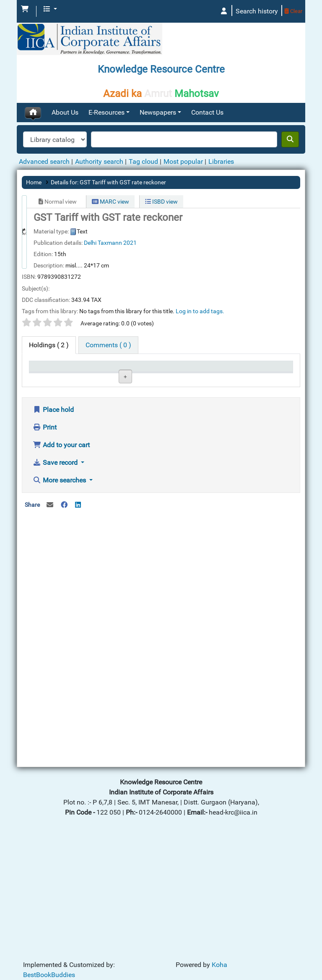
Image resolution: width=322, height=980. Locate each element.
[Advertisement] (161, 701)
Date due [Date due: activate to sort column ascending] (222, 378)
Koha (219, 965)
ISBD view (161, 202)
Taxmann (110, 243)
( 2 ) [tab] (49, 345)
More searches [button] (60, 598)
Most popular (183, 161)
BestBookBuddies (49, 975)
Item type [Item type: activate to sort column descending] (47, 378)
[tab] (108, 345)
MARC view (110, 202)
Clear (293, 11)
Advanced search (44, 161)
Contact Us (207, 112)
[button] (25, 9)
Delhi (90, 243)
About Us (65, 112)
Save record (56, 580)
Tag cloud (143, 161)
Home (34, 182)
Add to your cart (61, 563)
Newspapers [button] (158, 112)
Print (45, 545)
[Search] (290, 139)
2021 (130, 243)
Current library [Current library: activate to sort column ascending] (88, 374)
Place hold (53, 528)
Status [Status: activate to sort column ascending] (175, 378)
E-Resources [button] (106, 112)
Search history (257, 11)
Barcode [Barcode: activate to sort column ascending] (265, 378)
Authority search (99, 161)
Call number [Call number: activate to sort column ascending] (132, 374)
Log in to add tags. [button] (200, 311)
